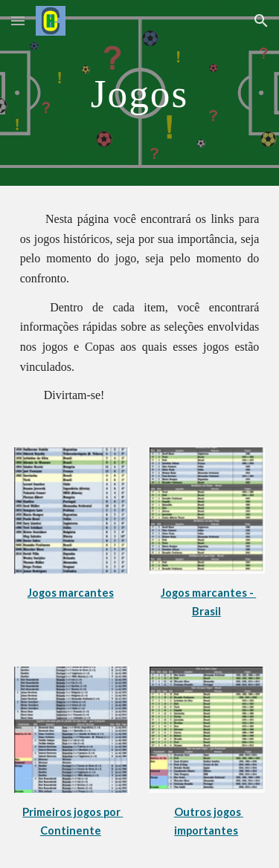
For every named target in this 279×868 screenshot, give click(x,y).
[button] (18, 20)
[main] (140, 93)
